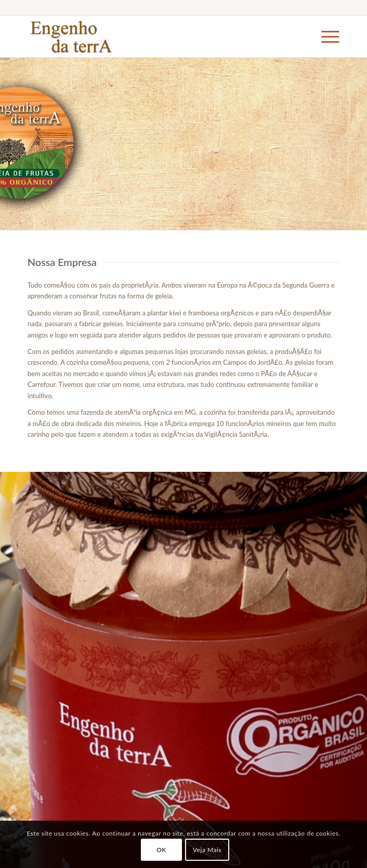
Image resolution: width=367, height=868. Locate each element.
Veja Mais (207, 850)
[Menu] (325, 37)
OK (161, 850)
